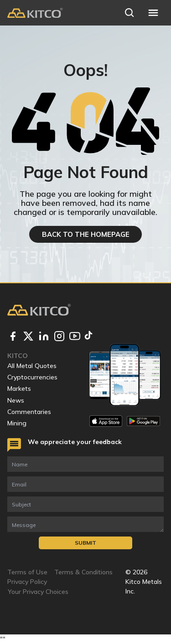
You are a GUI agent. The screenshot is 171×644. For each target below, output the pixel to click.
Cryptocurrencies (32, 377)
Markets (19, 388)
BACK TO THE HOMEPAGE (86, 234)
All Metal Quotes (32, 366)
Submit (85, 543)
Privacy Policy (27, 582)
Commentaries (29, 412)
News (16, 400)
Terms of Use (27, 572)
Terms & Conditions (83, 572)
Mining (17, 423)
